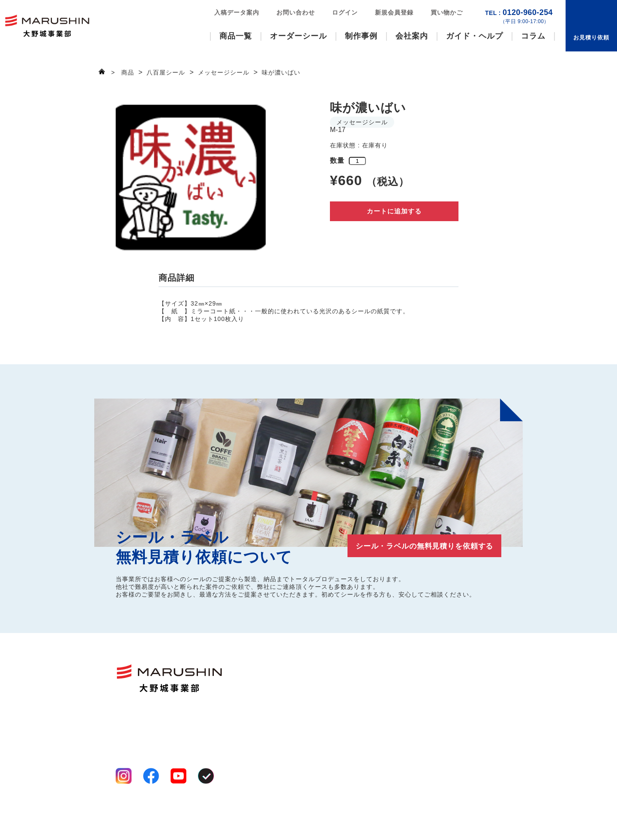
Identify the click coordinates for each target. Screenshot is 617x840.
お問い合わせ (296, 12)
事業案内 (343, 683)
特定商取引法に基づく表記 (152, 815)
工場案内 (343, 693)
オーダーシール (298, 36)
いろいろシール (288, 683)
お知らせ (476, 718)
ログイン (345, 12)
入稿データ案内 (237, 12)
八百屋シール (285, 693)
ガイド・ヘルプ (475, 36)
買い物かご (447, 12)
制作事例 (361, 36)
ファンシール (285, 672)
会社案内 (412, 36)
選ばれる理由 (349, 672)
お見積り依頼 (591, 37)
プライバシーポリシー (146, 805)
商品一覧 (236, 36)
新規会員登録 (394, 12)
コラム (533, 36)
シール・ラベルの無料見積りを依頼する (416, 546)
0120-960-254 (519, 16)
